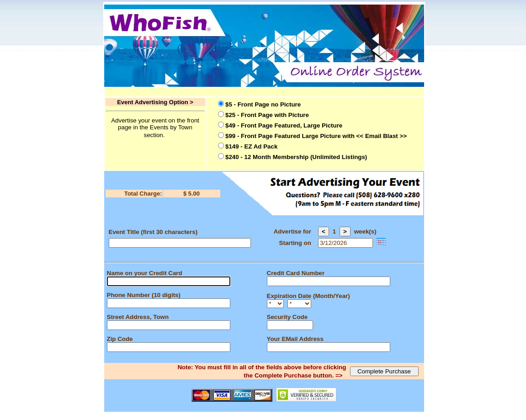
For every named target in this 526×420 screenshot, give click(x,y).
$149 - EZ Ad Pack (251, 146)
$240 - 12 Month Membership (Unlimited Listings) (296, 157)
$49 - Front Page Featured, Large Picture (284, 125)
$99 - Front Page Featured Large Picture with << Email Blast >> (316, 136)
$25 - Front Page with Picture (267, 115)
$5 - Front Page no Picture (263, 104)
